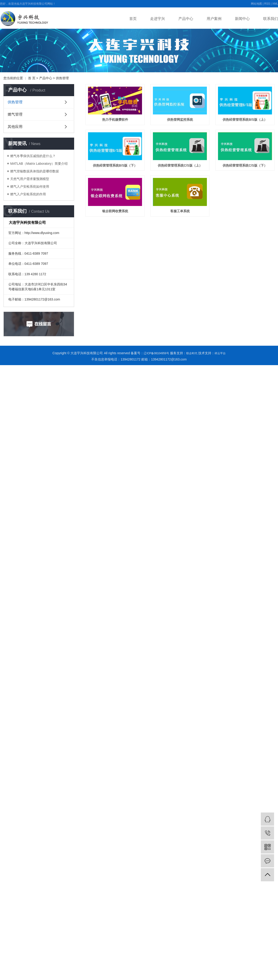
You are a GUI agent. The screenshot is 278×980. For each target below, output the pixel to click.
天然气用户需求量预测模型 (30, 179)
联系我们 (271, 19)
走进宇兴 (158, 19)
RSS (267, 4)
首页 (133, 19)
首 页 (32, 78)
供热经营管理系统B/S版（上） (118, 171)
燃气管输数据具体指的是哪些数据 (35, 171)
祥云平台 (220, 353)
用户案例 (214, 19)
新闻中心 (242, 19)
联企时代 (192, 353)
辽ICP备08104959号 (156, 353)
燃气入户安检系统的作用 (28, 194)
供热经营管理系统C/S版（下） (189, 220)
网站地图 (256, 4)
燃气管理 (15, 114)
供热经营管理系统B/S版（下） (189, 171)
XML (275, 4)
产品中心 (186, 19)
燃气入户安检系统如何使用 (30, 187)
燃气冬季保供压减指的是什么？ (33, 156)
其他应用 (15, 127)
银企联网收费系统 (118, 269)
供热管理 (62, 78)
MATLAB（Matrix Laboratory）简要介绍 (39, 164)
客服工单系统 (189, 269)
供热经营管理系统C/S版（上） (118, 220)
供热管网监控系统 (189, 123)
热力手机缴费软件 (118, 123)
